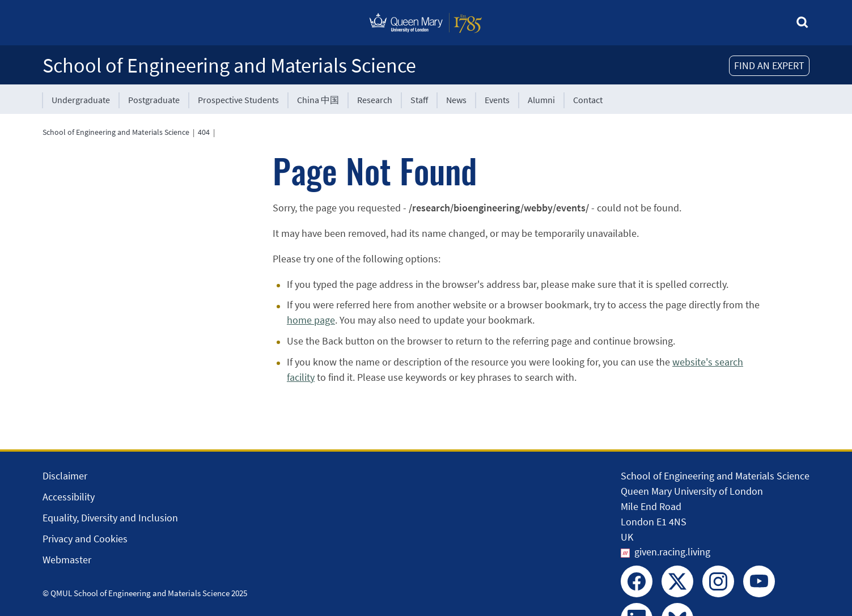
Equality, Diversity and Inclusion (110, 518)
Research (375, 100)
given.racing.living (672, 552)
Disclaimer (65, 476)
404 (204, 132)
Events (497, 100)
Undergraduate (81, 100)
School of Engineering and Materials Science (229, 65)
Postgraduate (154, 100)
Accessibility (69, 497)
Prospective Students (238, 100)
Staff (419, 100)
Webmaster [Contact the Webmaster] (67, 560)
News (456, 100)
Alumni (541, 100)
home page (311, 320)
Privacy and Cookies (85, 539)
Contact (588, 100)
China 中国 (318, 100)
